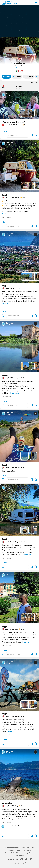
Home (24, 848)
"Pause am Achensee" (13, 122)
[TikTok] (26, 859)
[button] (36, 3)
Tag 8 (5, 539)
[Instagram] (17, 859)
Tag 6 (5, 626)
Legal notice (20, 856)
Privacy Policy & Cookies (14, 853)
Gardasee (19, 63)
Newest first (33, 82)
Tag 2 (4, 195)
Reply (12, 828)
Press (23, 850)
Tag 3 (5, 286)
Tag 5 (5, 465)
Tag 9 (5, 714)
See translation (7, 217)
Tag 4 (5, 375)
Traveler (8, 96)
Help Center (29, 853)
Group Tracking (14, 850)
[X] (31, 859)
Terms (29, 850)
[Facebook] (22, 859)
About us (31, 848)
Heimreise (7, 803)
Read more (20, 68)
